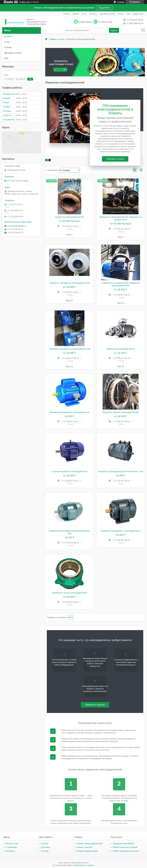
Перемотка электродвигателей (69, 217)
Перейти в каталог (95, 705)
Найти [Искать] (114, 30)
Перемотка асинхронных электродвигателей (69, 349)
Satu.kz (86, 863)
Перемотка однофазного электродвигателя (69, 412)
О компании (11, 847)
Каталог (76, 14)
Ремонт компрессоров (87, 851)
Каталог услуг (12, 844)
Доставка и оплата (108, 14)
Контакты (93, 14)
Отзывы (8, 47)
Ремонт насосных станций (125, 847)
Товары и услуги (57, 39)
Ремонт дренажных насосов (126, 851)
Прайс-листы (138, 14)
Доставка (46, 847)
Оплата (45, 844)
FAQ (128, 14)
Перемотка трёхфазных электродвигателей (69, 283)
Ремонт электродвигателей (90, 844)
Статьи (121, 14)
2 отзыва (121, 2)
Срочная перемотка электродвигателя (69, 471)
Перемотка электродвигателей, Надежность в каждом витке (121, 218)
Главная (66, 14)
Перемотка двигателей (123, 844)
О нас (84, 14)
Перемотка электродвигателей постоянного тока (121, 471)
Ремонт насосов (85, 847)
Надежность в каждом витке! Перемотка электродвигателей (121, 284)
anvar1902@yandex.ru (17, 226)
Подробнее (104, 8)
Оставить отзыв (105, 22)
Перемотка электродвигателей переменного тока (69, 532)
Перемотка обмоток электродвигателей (121, 412)
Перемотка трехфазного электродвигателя (121, 531)
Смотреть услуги (115, 159)
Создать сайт (25, 2)
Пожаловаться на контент (84, 865)
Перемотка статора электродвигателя (69, 593)
